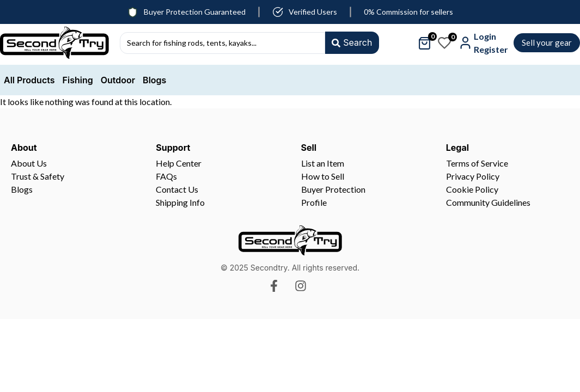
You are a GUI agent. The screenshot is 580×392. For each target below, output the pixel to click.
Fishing (78, 80)
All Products (29, 80)
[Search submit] (351, 43)
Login (485, 36)
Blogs (154, 80)
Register (491, 49)
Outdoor (118, 80)
